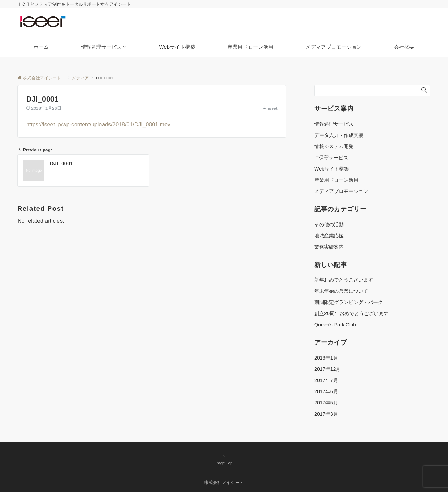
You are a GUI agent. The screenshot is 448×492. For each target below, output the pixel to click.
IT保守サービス (331, 158)
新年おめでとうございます (344, 280)
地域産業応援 (329, 236)
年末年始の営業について (341, 291)
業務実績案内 (329, 247)
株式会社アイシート (226, 482)
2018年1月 (326, 358)
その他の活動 (329, 224)
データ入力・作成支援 (339, 135)
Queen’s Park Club (335, 325)
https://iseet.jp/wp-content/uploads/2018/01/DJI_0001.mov (98, 124)
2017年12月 (327, 369)
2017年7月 (326, 380)
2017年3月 (326, 414)
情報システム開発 (334, 146)
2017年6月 (326, 391)
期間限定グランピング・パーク (349, 302)
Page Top (224, 459)
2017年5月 (326, 403)
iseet (273, 108)
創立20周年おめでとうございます (351, 313)
